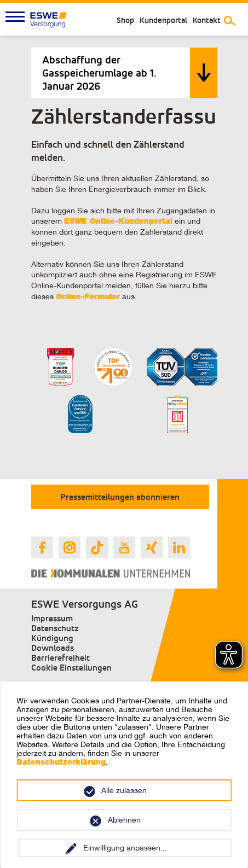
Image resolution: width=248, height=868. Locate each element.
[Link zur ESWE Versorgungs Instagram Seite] (70, 547)
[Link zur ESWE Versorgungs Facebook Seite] (42, 547)
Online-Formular (88, 298)
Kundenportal (163, 20)
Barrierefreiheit (60, 658)
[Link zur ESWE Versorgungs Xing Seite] (152, 547)
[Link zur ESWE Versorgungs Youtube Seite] (124, 547)
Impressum (52, 618)
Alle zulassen (124, 790)
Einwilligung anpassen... (125, 848)
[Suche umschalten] (230, 21)
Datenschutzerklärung (61, 763)
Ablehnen (124, 820)
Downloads (53, 648)
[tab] (124, 73)
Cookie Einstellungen (71, 668)
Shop (125, 20)
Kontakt (207, 20)
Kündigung (52, 638)
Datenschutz (55, 628)
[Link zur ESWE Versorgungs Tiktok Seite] (97, 547)
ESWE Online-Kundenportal (118, 222)
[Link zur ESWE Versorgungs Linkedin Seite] (179, 547)
